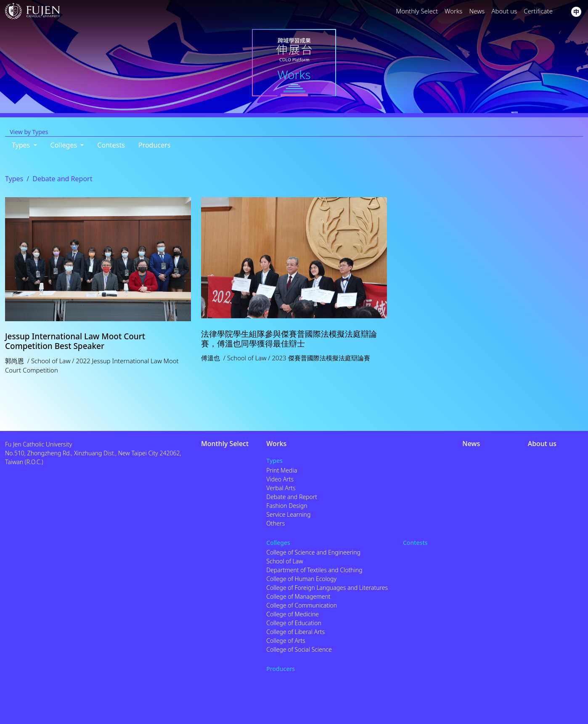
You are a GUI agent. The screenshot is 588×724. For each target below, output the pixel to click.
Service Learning (288, 514)
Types (14, 179)
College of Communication (302, 605)
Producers (154, 145)
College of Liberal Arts (295, 632)
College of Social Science (299, 649)
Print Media (282, 470)
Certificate (538, 11)
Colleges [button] (65, 145)
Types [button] (22, 145)
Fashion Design (287, 506)
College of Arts (286, 641)
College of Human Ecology (301, 579)
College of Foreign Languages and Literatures (327, 588)
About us (504, 11)
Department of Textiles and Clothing (314, 570)
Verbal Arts (281, 488)
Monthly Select (417, 11)
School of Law (285, 561)
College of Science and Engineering (313, 552)
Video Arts (280, 479)
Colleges (278, 543)
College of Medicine (293, 614)
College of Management (298, 596)
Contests (111, 145)
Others (275, 523)
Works (453, 11)
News (477, 11)
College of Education (294, 623)
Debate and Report (292, 497)
